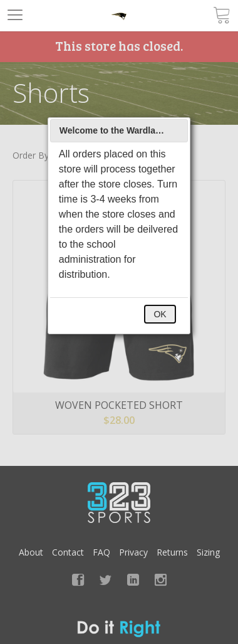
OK (160, 314)
